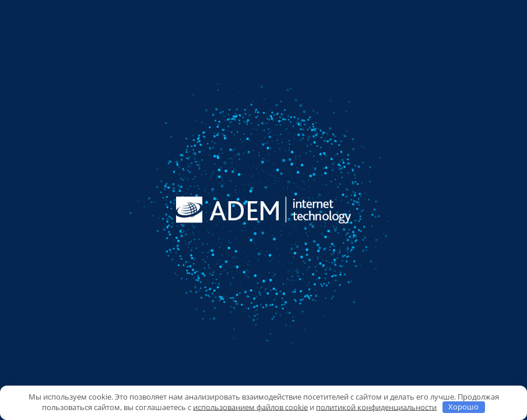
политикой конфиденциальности (376, 407)
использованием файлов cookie (250, 407)
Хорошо (463, 407)
